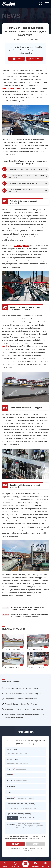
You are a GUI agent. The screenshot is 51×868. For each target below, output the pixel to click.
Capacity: (11, 769)
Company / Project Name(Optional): (21, 804)
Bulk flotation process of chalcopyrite (22, 183)
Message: (11, 824)
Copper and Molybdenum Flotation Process (22, 688)
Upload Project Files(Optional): (19, 814)
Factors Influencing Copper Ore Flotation (21, 704)
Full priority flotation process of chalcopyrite (25, 169)
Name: (10, 775)
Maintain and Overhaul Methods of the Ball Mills (24, 709)
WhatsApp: (12, 786)
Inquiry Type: (12, 749)
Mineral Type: (13, 759)
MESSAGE (34, 59)
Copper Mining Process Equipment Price (21, 699)
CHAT (17, 59)
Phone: (10, 780)
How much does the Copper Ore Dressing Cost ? (24, 694)
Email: (10, 792)
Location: (11, 798)
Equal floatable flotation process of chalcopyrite (21, 191)
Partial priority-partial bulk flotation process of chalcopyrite (26, 176)
